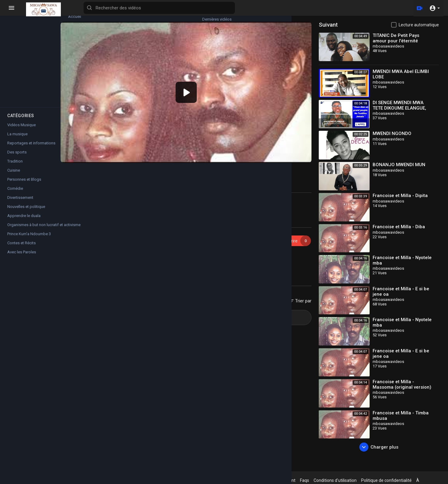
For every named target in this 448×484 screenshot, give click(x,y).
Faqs (318, 480)
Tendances (21, 42)
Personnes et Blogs (24, 185)
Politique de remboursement (282, 480)
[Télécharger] (419, 8)
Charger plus (383, 447)
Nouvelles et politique (26, 212)
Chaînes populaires (57, 70)
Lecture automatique (419, 25)
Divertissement (20, 203)
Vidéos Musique (129, 254)
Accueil (21, 14)
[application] (204, 87)
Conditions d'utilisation (349, 480)
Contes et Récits (21, 248)
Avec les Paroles (22, 257)
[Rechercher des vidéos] (238, 8)
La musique (17, 139)
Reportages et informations (31, 148)
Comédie (15, 194)
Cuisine (14, 176)
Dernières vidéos (57, 14)
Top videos (58, 42)
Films (21, 70)
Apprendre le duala (24, 221)
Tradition (15, 167)
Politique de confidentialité (400, 480)
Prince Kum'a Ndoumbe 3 (29, 239)
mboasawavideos (125, 227)
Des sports (17, 158)
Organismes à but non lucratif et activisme (43, 230)
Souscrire (301, 231)
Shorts (21, 98)
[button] (435, 8)
